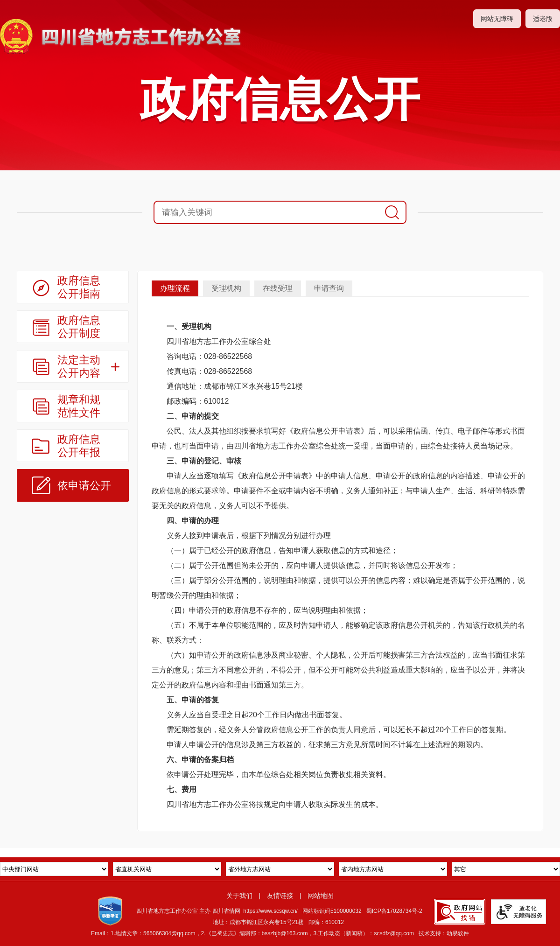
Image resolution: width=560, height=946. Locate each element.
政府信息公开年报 (79, 446)
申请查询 (329, 288)
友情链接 (280, 896)
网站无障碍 (497, 19)
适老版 (543, 19)
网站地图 (321, 896)
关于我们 (239, 896)
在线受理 (278, 288)
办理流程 (175, 288)
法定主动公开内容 (79, 366)
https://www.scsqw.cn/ (270, 911)
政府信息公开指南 (79, 287)
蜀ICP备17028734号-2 (394, 911)
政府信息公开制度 (79, 327)
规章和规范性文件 (79, 406)
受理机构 (226, 288)
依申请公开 (84, 485)
